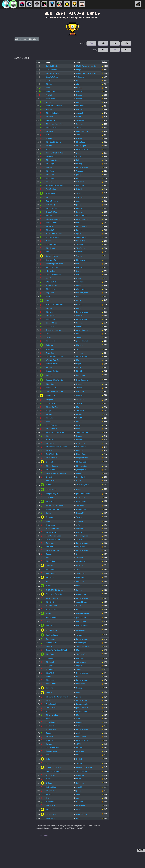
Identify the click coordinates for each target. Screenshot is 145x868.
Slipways (49, 440)
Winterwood (51, 570)
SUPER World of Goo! (54, 767)
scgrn (78, 798)
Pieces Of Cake (52, 532)
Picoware (50, 117)
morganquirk (81, 594)
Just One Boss (52, 70)
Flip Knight (50, 669)
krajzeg (79, 95)
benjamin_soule (82, 167)
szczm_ (79, 117)
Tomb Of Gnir (51, 708)
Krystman (80, 91)
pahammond (81, 618)
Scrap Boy (50, 326)
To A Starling (51, 189)
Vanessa (80, 171)
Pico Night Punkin (53, 113)
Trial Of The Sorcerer (54, 275)
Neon (48, 779)
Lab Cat (49, 451)
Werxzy (79, 517)
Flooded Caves (52, 606)
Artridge (79, 733)
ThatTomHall (81, 248)
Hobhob (79, 759)
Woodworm (50, 193)
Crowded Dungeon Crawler (56, 473)
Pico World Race (52, 160)
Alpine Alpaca (51, 271)
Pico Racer (50, 443)
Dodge (49, 733)
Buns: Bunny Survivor (54, 106)
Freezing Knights (52, 237)
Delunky (49, 308)
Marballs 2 (50, 230)
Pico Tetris (50, 171)
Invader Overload (52, 509)
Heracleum (80, 384)
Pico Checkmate (52, 267)
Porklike (49, 109)
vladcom (80, 353)
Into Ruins (50, 178)
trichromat (50, 809)
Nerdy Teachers (82, 380)
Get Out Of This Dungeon (55, 590)
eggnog (79, 609)
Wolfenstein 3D (52, 458)
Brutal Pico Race (52, 388)
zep (78, 349)
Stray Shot (50, 673)
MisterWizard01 (82, 625)
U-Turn (49, 701)
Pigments (50, 312)
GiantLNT (80, 418)
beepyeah (80, 748)
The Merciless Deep (53, 536)
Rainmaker (50, 543)
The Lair (49, 95)
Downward (50, 625)
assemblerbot (81, 602)
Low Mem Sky (51, 260)
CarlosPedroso (82, 814)
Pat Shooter (51, 319)
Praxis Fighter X (52, 201)
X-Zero (49, 149)
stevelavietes (81, 561)
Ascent (49, 102)
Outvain (49, 693)
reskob (79, 490)
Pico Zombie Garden (54, 142)
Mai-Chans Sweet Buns (55, 124)
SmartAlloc (80, 120)
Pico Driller (50, 175)
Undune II (50, 547)
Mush (78, 223)
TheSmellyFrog (82, 654)
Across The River (52, 598)
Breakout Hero (52, 323)
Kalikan (49, 146)
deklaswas (80, 400)
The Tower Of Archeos (54, 357)
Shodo (49, 582)
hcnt (78, 429)
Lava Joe (50, 740)
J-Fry (78, 525)
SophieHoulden (82, 131)
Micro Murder (51, 684)
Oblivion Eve (51, 120)
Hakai (48, 759)
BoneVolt (80, 252)
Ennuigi (49, 477)
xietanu (79, 539)
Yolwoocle (80, 77)
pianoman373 (81, 226)
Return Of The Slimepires (55, 432)
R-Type (49, 411)
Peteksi (79, 189)
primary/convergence (84, 767)
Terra (48, 81)
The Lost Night (52, 245)
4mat (78, 795)
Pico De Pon (51, 561)
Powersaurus (81, 375)
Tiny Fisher (50, 763)
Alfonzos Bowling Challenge (57, 447)
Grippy (49, 554)
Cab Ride (49, 375)
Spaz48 (79, 337)
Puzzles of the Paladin (54, 380)
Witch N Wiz (51, 775)
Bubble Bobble (52, 618)
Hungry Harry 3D (52, 494)
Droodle (79, 436)
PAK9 (78, 160)
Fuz (47, 135)
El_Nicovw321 (82, 462)
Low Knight (50, 164)
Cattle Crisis (51, 396)
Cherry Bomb (51, 316)
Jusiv (78, 135)
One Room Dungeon (54, 772)
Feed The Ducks (52, 454)
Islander (49, 138)
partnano (80, 414)
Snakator (49, 658)
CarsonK (80, 113)
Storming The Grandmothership (58, 697)
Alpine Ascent (51, 573)
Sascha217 (80, 529)
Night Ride (50, 353)
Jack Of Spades (52, 722)
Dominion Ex (51, 818)
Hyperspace (51, 525)
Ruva (78, 693)
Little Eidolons (51, 630)
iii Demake (50, 726)
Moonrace (50, 680)
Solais (48, 513)
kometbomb (81, 443)
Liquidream (81, 260)
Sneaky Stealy (51, 643)
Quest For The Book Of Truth (57, 650)
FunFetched (81, 241)
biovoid (79, 371)
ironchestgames (82, 643)
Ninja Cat (50, 677)
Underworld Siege (53, 550)
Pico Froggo (51, 654)
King (48, 436)
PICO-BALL (50, 577)
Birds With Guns (52, 77)
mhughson (80, 775)
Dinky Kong (50, 384)
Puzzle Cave (51, 805)
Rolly (48, 296)
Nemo (48, 586)
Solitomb (50, 688)
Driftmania (50, 345)
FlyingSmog (81, 142)
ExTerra (49, 783)
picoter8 (79, 697)
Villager (49, 414)
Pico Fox (49, 216)
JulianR (79, 403)
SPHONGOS (51, 565)
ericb (78, 178)
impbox (79, 208)
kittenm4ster (81, 447)
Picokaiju (50, 367)
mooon (79, 586)
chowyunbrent (82, 711)
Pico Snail (50, 418)
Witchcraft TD (51, 282)
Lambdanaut (81, 737)
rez (78, 334)
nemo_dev (80, 751)
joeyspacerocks (82, 704)
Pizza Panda (51, 502)
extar (78, 818)
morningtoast (81, 509)
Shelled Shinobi (52, 364)
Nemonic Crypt (52, 751)
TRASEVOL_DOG (82, 485)
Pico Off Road (51, 602)
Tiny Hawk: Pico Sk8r (54, 594)
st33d (79, 669)
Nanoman (50, 241)
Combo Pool (51, 157)
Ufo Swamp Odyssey (54, 219)
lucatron (79, 230)
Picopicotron (51, 791)
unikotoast (80, 106)
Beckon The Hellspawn (55, 186)
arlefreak (80, 245)
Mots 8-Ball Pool (52, 407)
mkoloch (80, 565)
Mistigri (49, 167)
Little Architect (52, 729)
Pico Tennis (50, 341)
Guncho (49, 301)
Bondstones (51, 639)
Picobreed (50, 662)
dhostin (79, 388)
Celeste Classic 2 (53, 73)
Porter (48, 613)
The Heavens (51, 490)
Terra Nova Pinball (53, 539)
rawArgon (80, 658)
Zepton (49, 334)
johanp (79, 102)
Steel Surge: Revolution (55, 391)
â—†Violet (50, 802)
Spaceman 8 (51, 497)
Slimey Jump (51, 814)
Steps (48, 621)
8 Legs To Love (52, 286)
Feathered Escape (53, 635)
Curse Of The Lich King (55, 153)
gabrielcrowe (81, 662)
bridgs (79, 70)
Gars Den (50, 646)
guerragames (81, 470)
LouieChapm (81, 146)
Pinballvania (51, 470)
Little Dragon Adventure (55, 264)
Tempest (49, 666)
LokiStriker (80, 186)
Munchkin (80, 577)
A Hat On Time (52, 609)
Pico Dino (50, 182)
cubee (79, 81)
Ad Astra (49, 795)
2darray (79, 128)
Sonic (48, 252)
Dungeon (50, 400)
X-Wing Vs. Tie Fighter (54, 305)
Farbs (78, 425)
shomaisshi (81, 289)
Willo (48, 711)
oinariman (80, 582)
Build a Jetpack (52, 256)
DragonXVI (80, 513)
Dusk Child (50, 131)
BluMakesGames (83, 613)
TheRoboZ (80, 411)
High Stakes (51, 91)
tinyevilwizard (81, 237)
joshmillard (80, 477)
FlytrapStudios (82, 466)
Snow (48, 719)
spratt (79, 193)
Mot (78, 275)
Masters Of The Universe (55, 506)
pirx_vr (79, 84)
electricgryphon (82, 216)
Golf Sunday (51, 205)
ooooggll (80, 451)
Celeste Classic (52, 66)
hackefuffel (81, 805)
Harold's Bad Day (52, 371)
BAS (48, 197)
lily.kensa (80, 802)
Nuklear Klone (51, 787)
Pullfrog (49, 558)
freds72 (79, 88)
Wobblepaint (51, 349)
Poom (48, 88)
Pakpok (49, 744)
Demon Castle (51, 223)
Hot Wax (49, 485)
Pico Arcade (51, 248)
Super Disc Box (52, 425)
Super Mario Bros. (53, 529)
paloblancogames (83, 494)
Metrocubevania (52, 466)
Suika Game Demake (54, 234)
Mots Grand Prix (52, 715)
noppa (79, 364)
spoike (79, 234)
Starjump (50, 422)
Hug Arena (50, 293)
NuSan (79, 157)
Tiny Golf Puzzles (53, 748)
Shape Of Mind (52, 212)
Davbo (79, 296)
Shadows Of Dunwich (54, 330)
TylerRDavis (81, 573)
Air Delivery (50, 226)
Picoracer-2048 (52, 208)
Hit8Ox (49, 521)
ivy (77, 554)
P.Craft (49, 278)
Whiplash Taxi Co (53, 360)
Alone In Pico (51, 481)
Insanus (79, 590)
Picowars (50, 737)
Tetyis (48, 337)
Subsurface (50, 403)
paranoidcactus (82, 149)
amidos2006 (81, 621)
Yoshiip (79, 256)
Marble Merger (52, 128)
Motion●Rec (51, 289)
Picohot (49, 84)
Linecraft (49, 462)
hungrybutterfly (82, 458)
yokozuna (80, 197)
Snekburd (50, 517)
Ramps (49, 755)
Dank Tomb (50, 99)
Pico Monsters (52, 429)
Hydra (48, 798)
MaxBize (80, 345)
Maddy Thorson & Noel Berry (87, 66)
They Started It (52, 704)
